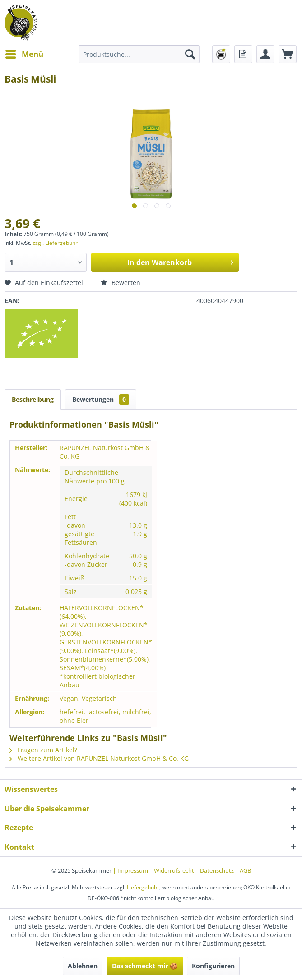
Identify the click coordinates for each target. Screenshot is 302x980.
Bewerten (121, 283)
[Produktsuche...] (139, 54)
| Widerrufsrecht (172, 870)
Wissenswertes (31, 789)
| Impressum (131, 870)
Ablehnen (83, 966)
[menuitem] (24, 54)
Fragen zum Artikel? (43, 750)
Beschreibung (33, 399)
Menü (24, 53)
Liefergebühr (143, 887)
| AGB (243, 870)
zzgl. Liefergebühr (55, 243)
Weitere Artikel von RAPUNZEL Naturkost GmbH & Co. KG (99, 758)
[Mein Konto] (265, 54)
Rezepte (19, 828)
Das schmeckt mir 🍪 (145, 966)
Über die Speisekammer (47, 809)
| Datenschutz (215, 870)
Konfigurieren (213, 966)
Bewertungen (101, 399)
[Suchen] (190, 54)
